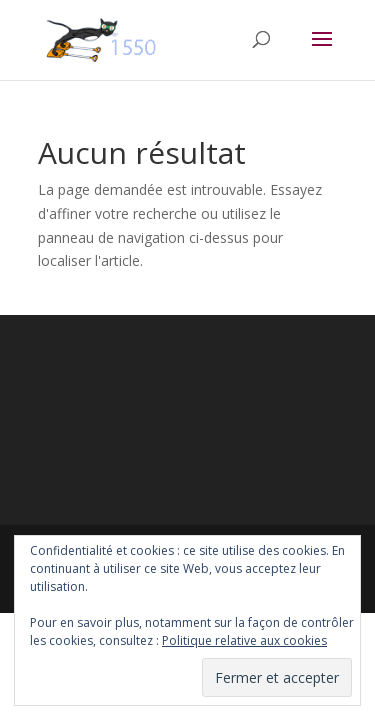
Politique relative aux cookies (244, 640)
